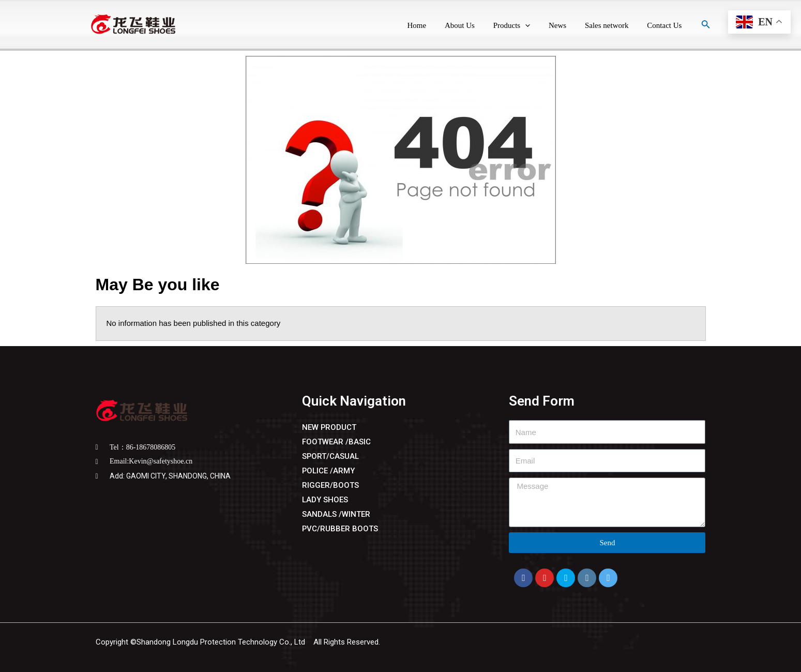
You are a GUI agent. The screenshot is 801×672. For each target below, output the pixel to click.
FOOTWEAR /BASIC (336, 442)
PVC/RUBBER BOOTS (340, 529)
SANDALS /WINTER (336, 514)
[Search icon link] (706, 25)
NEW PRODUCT (329, 427)
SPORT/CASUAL (331, 456)
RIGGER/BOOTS (330, 485)
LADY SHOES (325, 500)
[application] (535, 26)
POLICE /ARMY (329, 471)
